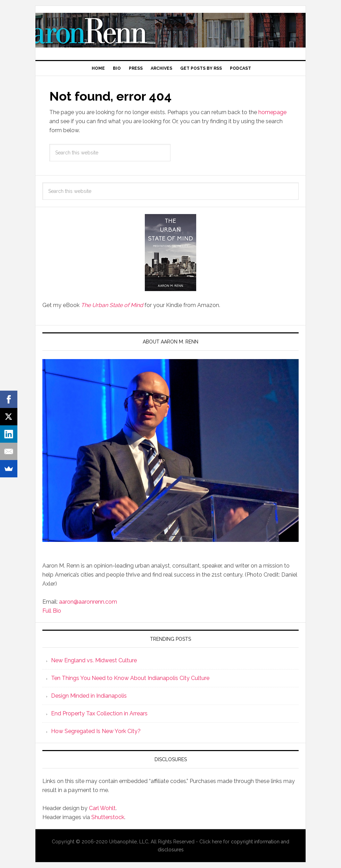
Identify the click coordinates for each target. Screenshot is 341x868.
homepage (272, 112)
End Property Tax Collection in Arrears (99, 713)
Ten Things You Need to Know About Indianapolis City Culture (130, 678)
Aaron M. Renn (170, 30)
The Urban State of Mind (112, 305)
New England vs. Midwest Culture (94, 660)
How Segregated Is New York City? (96, 731)
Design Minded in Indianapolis (89, 696)
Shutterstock (108, 817)
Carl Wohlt (102, 808)
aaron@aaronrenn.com (88, 602)
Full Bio (52, 611)
